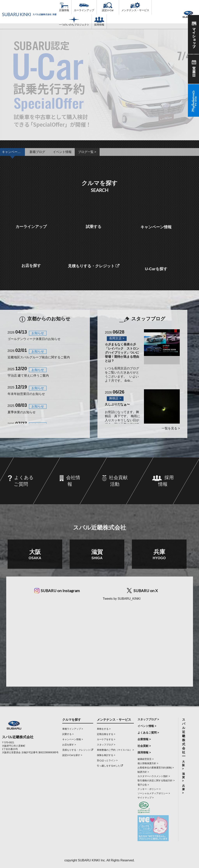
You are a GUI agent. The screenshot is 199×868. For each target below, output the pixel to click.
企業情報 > (144, 739)
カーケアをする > (106, 739)
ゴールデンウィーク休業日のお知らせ (34, 339)
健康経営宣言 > (146, 759)
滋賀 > (183, 777)
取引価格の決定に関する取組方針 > (156, 781)
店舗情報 (64, 7)
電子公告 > (143, 785)
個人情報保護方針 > (148, 763)
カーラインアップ (84, 7)
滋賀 (97, 554)
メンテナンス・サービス (135, 7)
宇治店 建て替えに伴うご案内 (28, 376)
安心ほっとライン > (107, 760)
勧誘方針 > (143, 772)
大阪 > (183, 765)
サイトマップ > (146, 798)
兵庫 (159, 554)
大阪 (35, 554)
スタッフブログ (142, 319)
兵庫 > (183, 789)
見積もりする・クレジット (78, 750)
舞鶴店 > (115, 398)
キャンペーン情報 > (73, 739)
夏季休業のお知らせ (22, 412)
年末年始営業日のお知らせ (26, 394)
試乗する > (68, 734)
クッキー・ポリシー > (149, 789)
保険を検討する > (106, 755)
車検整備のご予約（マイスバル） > (115, 750)
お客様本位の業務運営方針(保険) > (156, 768)
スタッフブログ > (106, 745)
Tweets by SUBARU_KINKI (122, 599)
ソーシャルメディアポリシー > (154, 793)
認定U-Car (108, 7)
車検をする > (104, 729)
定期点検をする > (106, 734)
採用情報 (99, 21)
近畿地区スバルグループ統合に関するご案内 (39, 357)
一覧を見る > (171, 428)
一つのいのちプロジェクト (74, 21)
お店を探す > (69, 745)
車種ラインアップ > (73, 729)
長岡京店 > (117, 338)
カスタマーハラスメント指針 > (154, 776)
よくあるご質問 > (148, 733)
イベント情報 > (147, 726)
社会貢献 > (144, 746)
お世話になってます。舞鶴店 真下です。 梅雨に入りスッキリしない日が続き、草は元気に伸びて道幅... (122, 416)
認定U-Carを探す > (72, 755)
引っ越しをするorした (110, 766)
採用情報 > (144, 752)
